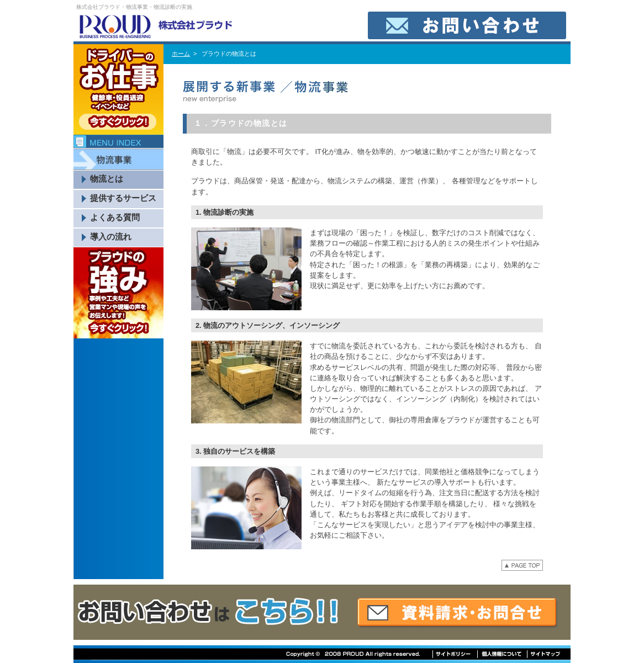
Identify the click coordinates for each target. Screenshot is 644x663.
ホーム (181, 54)
